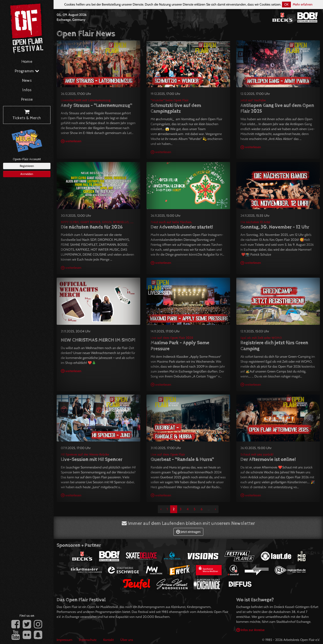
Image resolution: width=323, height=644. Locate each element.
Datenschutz (88, 640)
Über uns (127, 640)
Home (27, 62)
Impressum (64, 640)
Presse (27, 100)
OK (286, 4)
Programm (27, 71)
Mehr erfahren (303, 4)
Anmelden (27, 174)
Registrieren (27, 166)
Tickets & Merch (27, 115)
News (27, 81)
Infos (27, 90)
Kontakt (108, 640)
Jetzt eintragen (188, 532)
